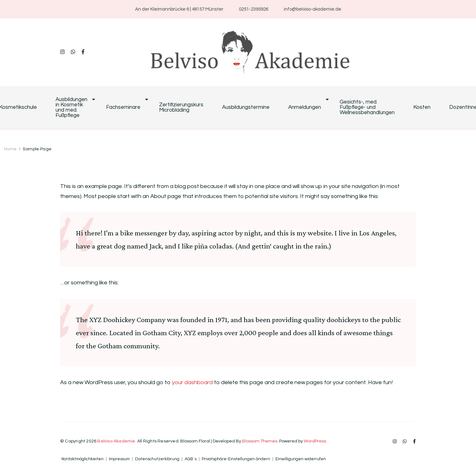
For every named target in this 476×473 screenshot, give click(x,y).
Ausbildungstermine (246, 107)
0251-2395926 (254, 9)
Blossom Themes (260, 441)
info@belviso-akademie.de (313, 9)
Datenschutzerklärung (157, 459)
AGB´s (191, 459)
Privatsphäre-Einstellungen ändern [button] (236, 459)
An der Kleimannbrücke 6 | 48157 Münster (179, 9)
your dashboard (192, 382)
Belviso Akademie (116, 441)
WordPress (315, 441)
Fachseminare (123, 107)
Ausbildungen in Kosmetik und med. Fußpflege (71, 108)
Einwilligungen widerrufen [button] (301, 459)
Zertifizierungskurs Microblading (181, 108)
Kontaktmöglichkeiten (83, 459)
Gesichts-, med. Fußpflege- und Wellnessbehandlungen (367, 107)
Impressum (119, 459)
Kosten (422, 107)
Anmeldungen (305, 107)
